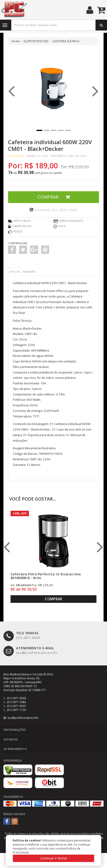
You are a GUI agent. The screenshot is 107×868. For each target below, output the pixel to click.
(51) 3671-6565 (22, 636)
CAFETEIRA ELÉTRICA (66, 41)
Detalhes (15, 272)
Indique (15, 232)
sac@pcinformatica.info (30, 651)
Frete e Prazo (19, 221)
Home (16, 41)
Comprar (54, 197)
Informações (15, 730)
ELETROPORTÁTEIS (36, 41)
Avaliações (29, 272)
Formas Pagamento (68, 221)
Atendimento (15, 749)
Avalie (60, 227)
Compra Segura (20, 227)
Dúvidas (11, 739)
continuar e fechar (53, 858)
